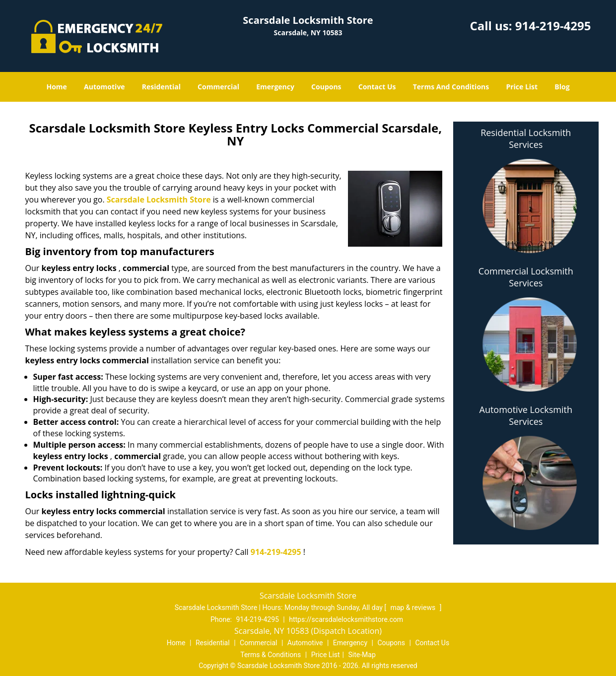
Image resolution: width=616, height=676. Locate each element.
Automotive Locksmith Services (526, 415)
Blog (562, 87)
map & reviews (413, 608)
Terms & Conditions (271, 655)
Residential (161, 87)
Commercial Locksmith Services (526, 277)
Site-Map (362, 655)
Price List (522, 87)
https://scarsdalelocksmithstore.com (346, 619)
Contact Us (377, 87)
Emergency (275, 87)
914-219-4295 (553, 26)
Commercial (218, 87)
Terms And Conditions (451, 87)
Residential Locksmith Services (526, 138)
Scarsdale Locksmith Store (159, 200)
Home (56, 87)
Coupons (326, 87)
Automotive (104, 87)
